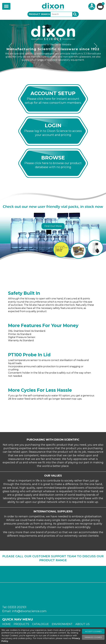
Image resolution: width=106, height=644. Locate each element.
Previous (11, 46)
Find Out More (53, 226)
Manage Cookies (93, 637)
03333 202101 (17, 607)
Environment (62, 624)
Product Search (39, 14)
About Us (82, 624)
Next (95, 46)
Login (92, 6)
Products (21, 624)
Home (6, 624)
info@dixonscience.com (29, 611)
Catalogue (40, 624)
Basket (103, 4)
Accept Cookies (93, 631)
